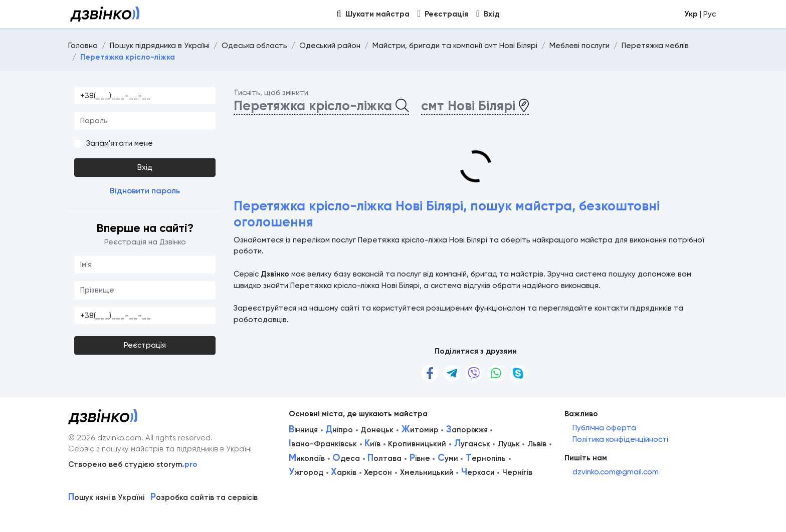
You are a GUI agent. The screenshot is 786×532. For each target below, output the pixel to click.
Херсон (378, 472)
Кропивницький (417, 444)
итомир (420, 430)
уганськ (472, 444)
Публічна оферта (604, 428)
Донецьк (377, 430)
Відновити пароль (145, 191)
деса (346, 458)
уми (448, 458)
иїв (372, 444)
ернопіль (486, 458)
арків (344, 472)
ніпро (339, 430)
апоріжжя (467, 430)
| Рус (700, 14)
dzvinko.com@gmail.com (616, 472)
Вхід (145, 167)
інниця (303, 430)
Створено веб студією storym (133, 464)
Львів (537, 444)
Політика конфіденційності (620, 439)
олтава (384, 458)
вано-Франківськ (323, 444)
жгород (306, 472)
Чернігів (517, 472)
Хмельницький (427, 472)
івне (420, 458)
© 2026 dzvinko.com (105, 438)
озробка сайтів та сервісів (204, 498)
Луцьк (509, 444)
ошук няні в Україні (106, 498)
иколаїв (307, 458)
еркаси (478, 472)
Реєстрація (145, 345)
